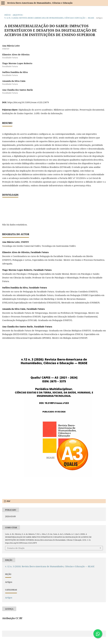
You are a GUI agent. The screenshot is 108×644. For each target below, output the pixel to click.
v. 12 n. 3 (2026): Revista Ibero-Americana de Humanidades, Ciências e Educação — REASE (49, 18)
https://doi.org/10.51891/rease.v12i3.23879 (28, 102)
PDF (8, 501)
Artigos (9, 598)
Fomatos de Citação (16, 548)
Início (8, 15)
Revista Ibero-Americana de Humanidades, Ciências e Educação (40, 3)
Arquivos (18, 15)
